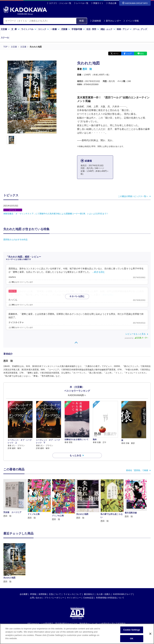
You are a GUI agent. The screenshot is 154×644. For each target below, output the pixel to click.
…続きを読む (99, 272)
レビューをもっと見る (136, 334)
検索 (82, 21)
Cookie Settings (132, 630)
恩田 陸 (87, 69)
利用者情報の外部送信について (110, 598)
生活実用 (93, 29)
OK (132, 639)
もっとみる (75, 455)
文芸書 (5, 29)
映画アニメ (124, 29)
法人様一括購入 (104, 594)
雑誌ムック (108, 29)
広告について (55, 594)
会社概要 (24, 594)
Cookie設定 (88, 598)
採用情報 (43, 594)
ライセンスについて (73, 594)
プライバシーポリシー (54, 598)
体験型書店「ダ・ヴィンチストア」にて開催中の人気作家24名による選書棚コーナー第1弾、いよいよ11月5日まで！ (56, 214)
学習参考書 (78, 29)
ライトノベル (29, 29)
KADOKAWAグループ (123, 594)
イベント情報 (131, 21)
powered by (136, 338)
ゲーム (136, 29)
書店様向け (89, 594)
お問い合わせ (36, 598)
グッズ (144, 29)
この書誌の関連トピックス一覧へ (133, 196)
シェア (129, 53)
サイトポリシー (74, 598)
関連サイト (98, 3)
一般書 (55, 29)
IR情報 (33, 594)
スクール (5, 38)
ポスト (116, 53)
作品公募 (112, 3)
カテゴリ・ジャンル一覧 (60, 3)
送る (142, 53)
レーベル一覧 (82, 3)
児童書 (66, 29)
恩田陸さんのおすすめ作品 (15, 240)
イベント (13, 210)
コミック (43, 29)
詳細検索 (96, 21)
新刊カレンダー (112, 21)
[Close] (150, 634)
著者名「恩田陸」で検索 (137, 470)
